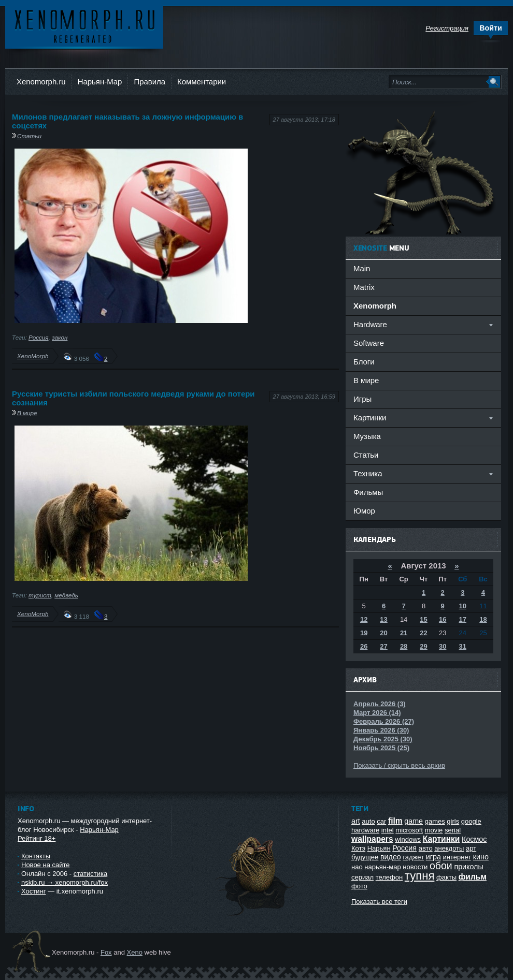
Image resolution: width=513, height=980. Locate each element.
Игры (362, 399)
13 (383, 619)
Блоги (364, 362)
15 (423, 619)
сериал (362, 877)
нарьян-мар (382, 867)
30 (443, 646)
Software (369, 343)
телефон (389, 877)
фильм (473, 877)
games (435, 821)
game (414, 821)
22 (423, 633)
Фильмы (368, 492)
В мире (27, 413)
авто (426, 848)
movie (434, 830)
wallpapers (372, 839)
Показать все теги (379, 902)
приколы (468, 867)
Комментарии (202, 82)
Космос (474, 839)
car (381, 821)
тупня (420, 876)
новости (415, 867)
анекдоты (449, 848)
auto (368, 821)
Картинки (441, 839)
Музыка (367, 436)
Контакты (36, 856)
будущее (365, 857)
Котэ (358, 848)
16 (443, 619)
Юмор (364, 511)
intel (388, 830)
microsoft (409, 830)
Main (362, 268)
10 (463, 606)
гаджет (413, 857)
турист (40, 595)
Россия (39, 337)
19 (364, 633)
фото (359, 886)
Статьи (29, 136)
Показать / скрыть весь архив (399, 765)
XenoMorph (33, 356)
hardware (365, 830)
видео (391, 857)
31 (463, 646)
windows (408, 839)
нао (357, 867)
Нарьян (379, 848)
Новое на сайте (46, 865)
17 (463, 619)
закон (60, 337)
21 (404, 633)
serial (453, 830)
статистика (90, 874)
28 (404, 646)
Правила (149, 82)
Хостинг (33, 891)
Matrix (364, 287)
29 (423, 646)
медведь (66, 595)
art (356, 821)
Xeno (135, 952)
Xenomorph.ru (41, 82)
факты (446, 877)
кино (481, 857)
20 (383, 633)
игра (433, 857)
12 (364, 619)
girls (453, 821)
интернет (457, 857)
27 (383, 646)
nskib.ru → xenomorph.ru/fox (65, 882)
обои (441, 866)
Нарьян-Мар (100, 82)
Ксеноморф (84, 26)
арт (471, 848)
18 (483, 619)
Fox (106, 952)
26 (364, 646)
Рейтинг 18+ (37, 838)
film (395, 821)
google (471, 821)
